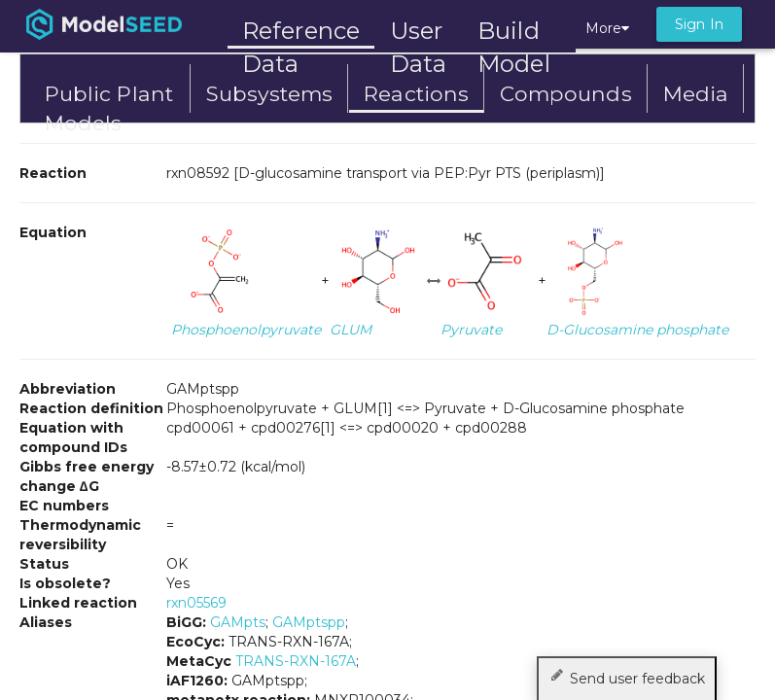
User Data (418, 33)
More (607, 28)
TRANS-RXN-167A (296, 661)
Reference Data (301, 31)
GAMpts (238, 622)
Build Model (514, 33)
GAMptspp (309, 622)
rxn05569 (196, 603)
